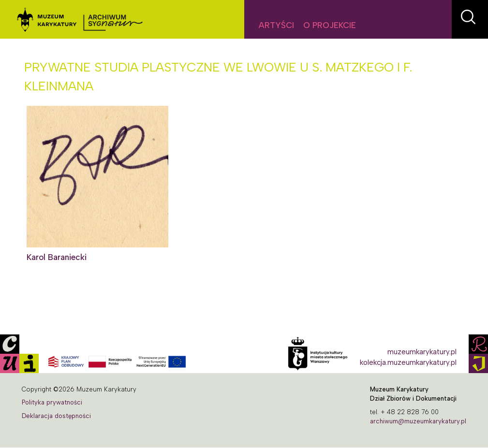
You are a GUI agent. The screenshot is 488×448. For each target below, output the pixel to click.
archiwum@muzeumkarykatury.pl (418, 421)
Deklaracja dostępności (56, 416)
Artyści (276, 25)
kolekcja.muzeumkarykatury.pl (408, 362)
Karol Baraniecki (57, 257)
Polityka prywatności (52, 402)
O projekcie (330, 25)
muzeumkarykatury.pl (422, 352)
